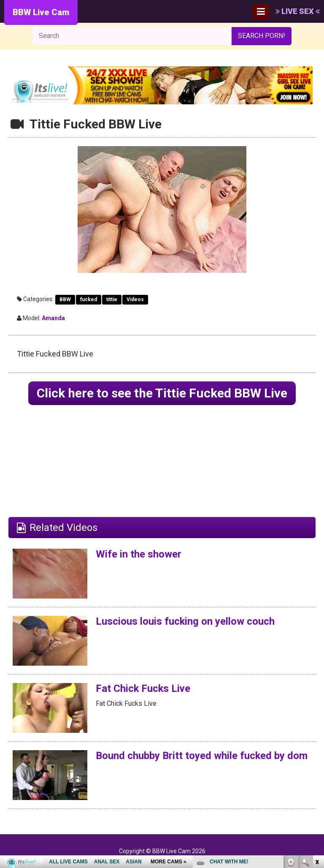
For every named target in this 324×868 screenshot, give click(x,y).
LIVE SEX (298, 11)
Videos (135, 299)
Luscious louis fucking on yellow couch (185, 621)
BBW (65, 299)
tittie (112, 299)
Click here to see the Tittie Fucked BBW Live (162, 393)
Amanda (53, 318)
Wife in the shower (139, 554)
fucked (89, 299)
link (317, 736)
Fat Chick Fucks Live (144, 688)
